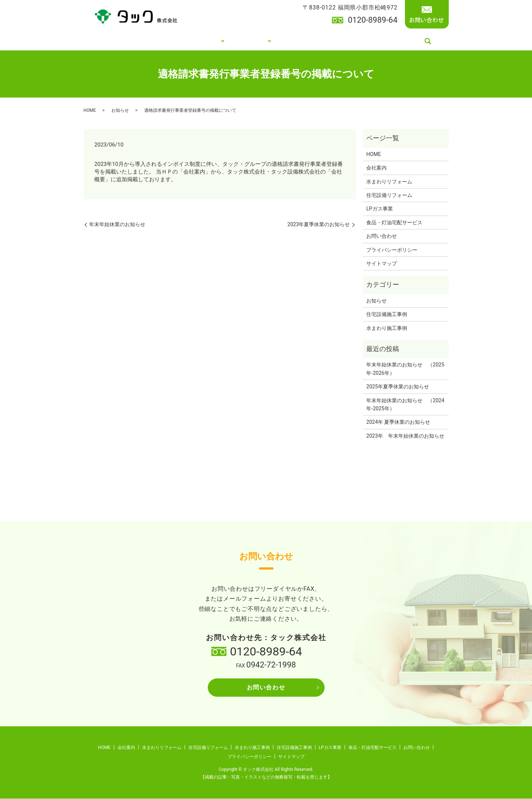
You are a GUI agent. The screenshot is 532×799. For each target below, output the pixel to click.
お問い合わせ (382, 236)
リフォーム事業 (200, 41)
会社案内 (148, 41)
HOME (110, 41)
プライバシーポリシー (392, 250)
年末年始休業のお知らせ (117, 225)
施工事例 (257, 41)
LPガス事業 (307, 41)
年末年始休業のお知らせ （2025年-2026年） (405, 369)
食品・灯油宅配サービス (378, 41)
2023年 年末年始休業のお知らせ (405, 436)
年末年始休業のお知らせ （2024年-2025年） (405, 405)
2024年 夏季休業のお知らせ (398, 423)
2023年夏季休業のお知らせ (319, 225)
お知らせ (120, 111)
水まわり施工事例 (387, 328)
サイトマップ (382, 264)
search (429, 42)
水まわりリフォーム (389, 182)
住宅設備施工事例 (387, 315)
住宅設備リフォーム (389, 195)
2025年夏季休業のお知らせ (397, 387)
